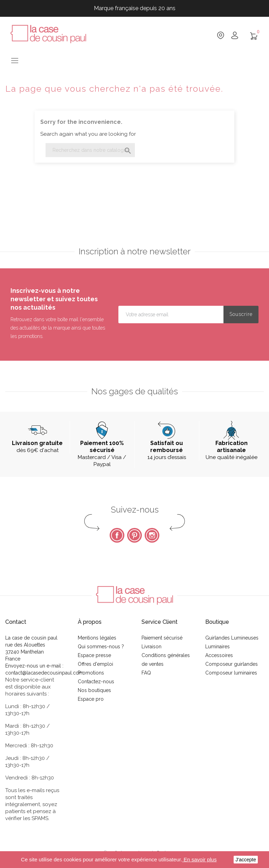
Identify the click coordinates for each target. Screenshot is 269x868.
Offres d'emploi (95, 664)
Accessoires (219, 655)
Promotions (91, 673)
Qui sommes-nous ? (101, 647)
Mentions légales (97, 638)
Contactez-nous (96, 682)
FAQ (146, 673)
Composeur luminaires (231, 673)
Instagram (152, 535)
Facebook (117, 535)
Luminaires (218, 647)
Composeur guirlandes (232, 664)
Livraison (151, 647)
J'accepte (246, 860)
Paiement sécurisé (162, 638)
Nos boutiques (94, 690)
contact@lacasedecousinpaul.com (44, 673)
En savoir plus (199, 859)
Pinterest (134, 535)
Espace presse (94, 655)
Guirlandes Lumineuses (232, 638)
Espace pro (91, 699)
